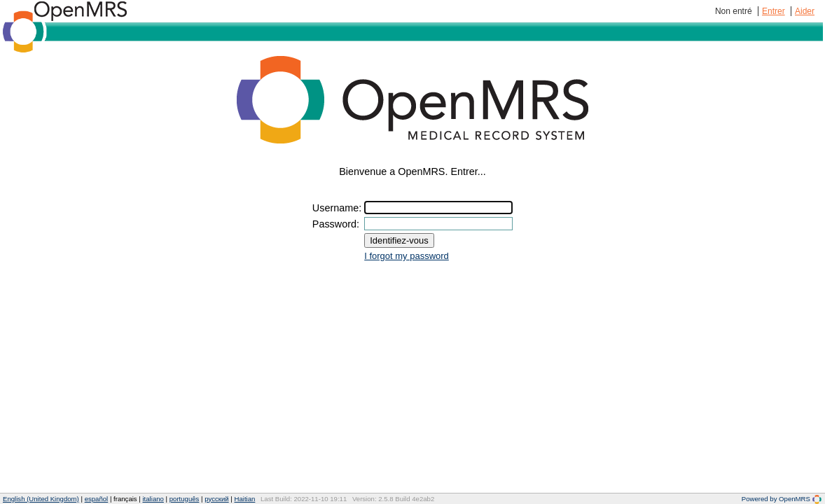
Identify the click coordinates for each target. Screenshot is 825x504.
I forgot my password (407, 256)
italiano (153, 499)
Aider (805, 11)
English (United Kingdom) (41, 499)
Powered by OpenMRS (782, 499)
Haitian (244, 499)
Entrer (774, 11)
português (185, 499)
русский (216, 499)
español (97, 499)
